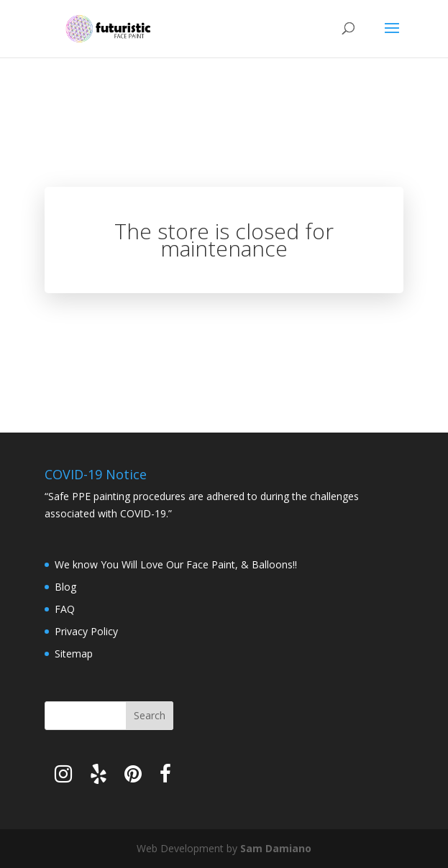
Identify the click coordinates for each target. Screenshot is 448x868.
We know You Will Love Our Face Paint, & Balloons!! (176, 564)
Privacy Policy (86, 631)
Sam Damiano (276, 848)
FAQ (65, 609)
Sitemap (74, 654)
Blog (65, 587)
